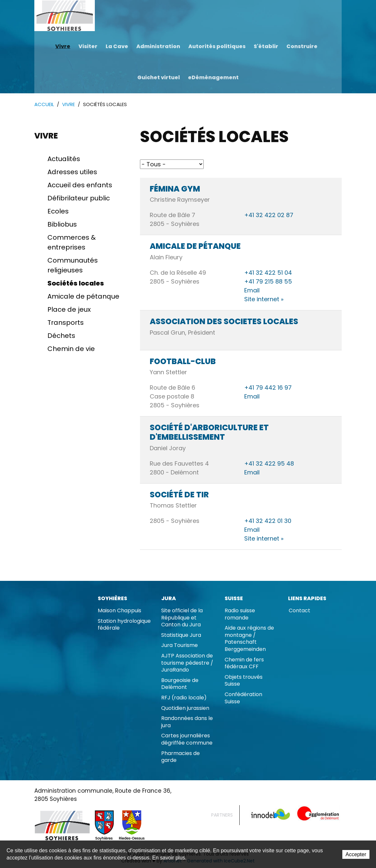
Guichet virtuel (159, 77)
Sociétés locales (76, 284)
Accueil (44, 105)
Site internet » (264, 299)
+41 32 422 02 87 (269, 215)
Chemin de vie (71, 349)
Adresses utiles (72, 172)
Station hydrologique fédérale (124, 625)
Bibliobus (62, 225)
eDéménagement (213, 77)
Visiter (88, 46)
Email (252, 291)
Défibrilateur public (79, 198)
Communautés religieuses (73, 266)
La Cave (117, 46)
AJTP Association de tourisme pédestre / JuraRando (187, 663)
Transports (66, 323)
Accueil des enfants (80, 185)
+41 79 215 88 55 (268, 282)
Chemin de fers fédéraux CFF (244, 664)
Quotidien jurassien (185, 708)
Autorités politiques (217, 46)
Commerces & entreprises (72, 243)
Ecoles (58, 212)
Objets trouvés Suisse (244, 681)
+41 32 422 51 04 (268, 273)
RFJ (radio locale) (184, 698)
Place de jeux (69, 310)
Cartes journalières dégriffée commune (187, 739)
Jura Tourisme (179, 646)
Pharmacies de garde (180, 757)
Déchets (61, 336)
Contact (299, 611)
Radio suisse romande (240, 614)
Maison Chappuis (120, 611)
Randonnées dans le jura (187, 722)
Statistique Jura (181, 635)
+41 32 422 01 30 (268, 521)
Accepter (356, 855)
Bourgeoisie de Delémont (180, 684)
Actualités (64, 159)
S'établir (266, 46)
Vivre (63, 46)
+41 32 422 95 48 (269, 464)
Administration (158, 46)
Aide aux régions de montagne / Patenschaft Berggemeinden (249, 639)
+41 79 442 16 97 (268, 388)
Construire (302, 46)
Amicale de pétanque (83, 297)
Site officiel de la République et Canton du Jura (182, 618)
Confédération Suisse (243, 698)
